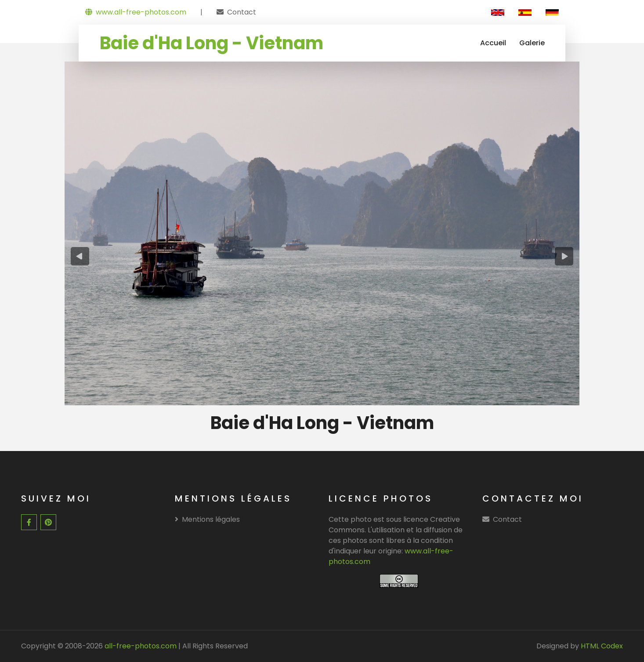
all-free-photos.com (140, 646)
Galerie (532, 43)
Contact (242, 12)
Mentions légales (207, 519)
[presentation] (80, 256)
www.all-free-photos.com (136, 12)
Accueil (493, 43)
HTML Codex (602, 646)
